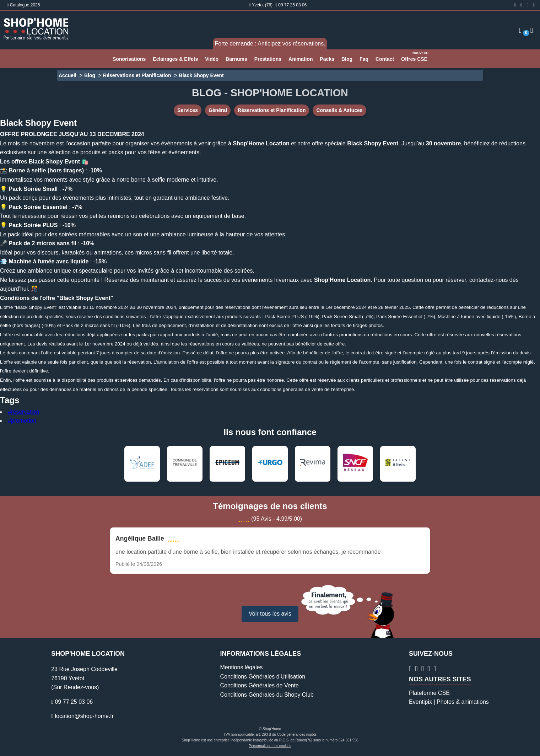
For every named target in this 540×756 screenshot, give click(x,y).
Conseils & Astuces (339, 110)
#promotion (22, 421)
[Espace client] (520, 30)
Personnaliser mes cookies (270, 746)
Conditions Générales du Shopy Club (267, 695)
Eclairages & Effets (175, 59)
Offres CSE (415, 56)
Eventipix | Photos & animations (449, 702)
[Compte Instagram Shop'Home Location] (521, 5)
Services (188, 110)
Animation (301, 59)
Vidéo (212, 59)
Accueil (67, 75)
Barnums (236, 59)
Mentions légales (241, 667)
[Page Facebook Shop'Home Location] (515, 5)
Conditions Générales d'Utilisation (263, 677)
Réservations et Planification (137, 75)
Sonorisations (129, 59)
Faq (364, 59)
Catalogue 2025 (23, 5)
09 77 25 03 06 (292, 5)
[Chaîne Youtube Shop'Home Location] (435, 669)
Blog (347, 59)
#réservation (23, 412)
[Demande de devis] (532, 30)
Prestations (268, 59)
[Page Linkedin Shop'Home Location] (534, 5)
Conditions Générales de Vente (259, 685)
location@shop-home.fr (84, 716)
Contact (385, 59)
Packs (327, 59)
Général (218, 110)
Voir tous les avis (270, 614)
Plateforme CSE (429, 693)
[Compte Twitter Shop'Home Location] (528, 5)
